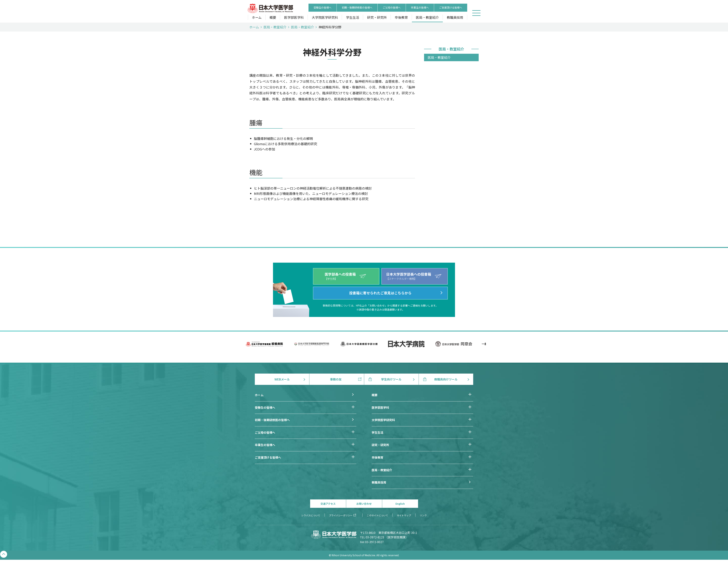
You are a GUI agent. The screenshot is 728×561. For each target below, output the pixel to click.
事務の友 (336, 379)
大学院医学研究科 (325, 18)
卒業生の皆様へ (420, 8)
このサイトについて (377, 515)
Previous (239, 348)
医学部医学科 (294, 18)
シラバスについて (311, 515)
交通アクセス (328, 504)
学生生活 (353, 18)
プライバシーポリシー (341, 515)
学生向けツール (391, 379)
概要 (273, 18)
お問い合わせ (364, 504)
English (400, 504)
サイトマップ (404, 515)
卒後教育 (401, 18)
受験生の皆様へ (323, 8)
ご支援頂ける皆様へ (451, 8)
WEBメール (282, 379)
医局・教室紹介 (427, 18)
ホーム (257, 18)
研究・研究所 (377, 18)
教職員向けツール (446, 379)
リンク (423, 515)
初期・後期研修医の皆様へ (357, 8)
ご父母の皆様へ (392, 8)
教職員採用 (455, 18)
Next (489, 348)
